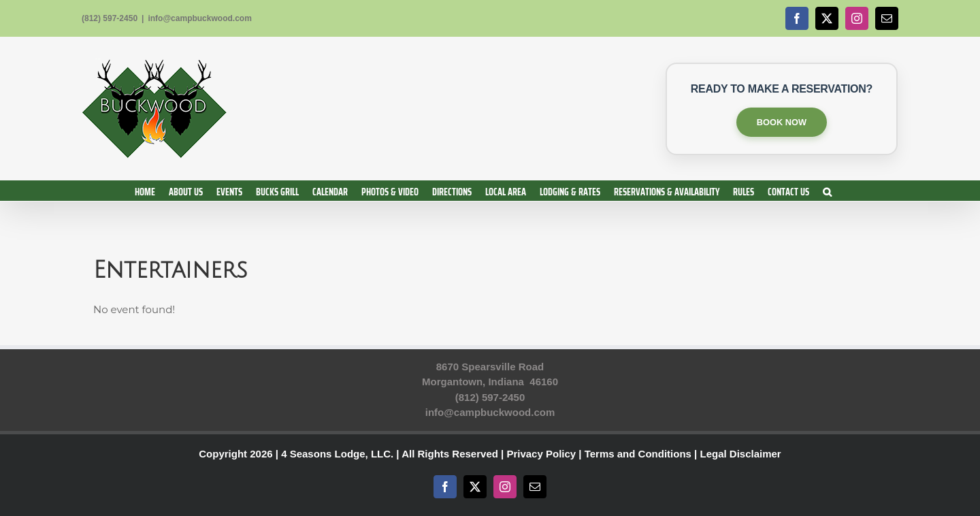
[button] (827, 191)
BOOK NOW (782, 122)
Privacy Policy (541, 454)
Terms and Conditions (638, 454)
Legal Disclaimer (740, 454)
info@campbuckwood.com (199, 18)
